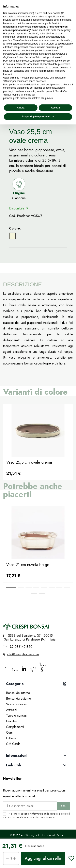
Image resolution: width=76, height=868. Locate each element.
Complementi (15, 727)
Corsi (10, 733)
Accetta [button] (55, 108)
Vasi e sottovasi (17, 704)
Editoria (11, 738)
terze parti (57, 34)
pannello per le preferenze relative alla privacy (28, 98)
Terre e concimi (17, 716)
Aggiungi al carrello (43, 858)
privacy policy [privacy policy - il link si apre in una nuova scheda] (11, 20)
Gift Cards (13, 744)
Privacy (54, 814)
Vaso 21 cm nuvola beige (28, 565)
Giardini (11, 721)
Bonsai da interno (18, 693)
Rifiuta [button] (21, 108)
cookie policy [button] (63, 30)
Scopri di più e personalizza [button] (38, 117)
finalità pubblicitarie (24, 51)
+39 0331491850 (20, 647)
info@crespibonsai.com (23, 654)
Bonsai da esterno (19, 699)
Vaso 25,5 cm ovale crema (29, 462)
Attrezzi (11, 710)
